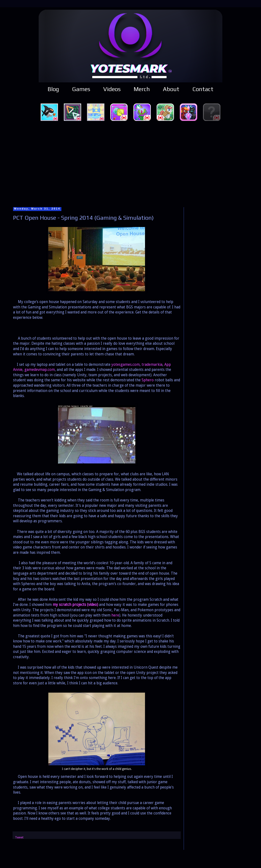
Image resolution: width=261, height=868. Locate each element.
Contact (203, 89)
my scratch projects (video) (75, 605)
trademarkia (152, 365)
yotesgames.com (126, 365)
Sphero (148, 380)
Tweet (19, 837)
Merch (142, 89)
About (171, 89)
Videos (112, 89)
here (115, 615)
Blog (53, 89)
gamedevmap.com (40, 370)
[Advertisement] (131, 163)
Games (81, 89)
